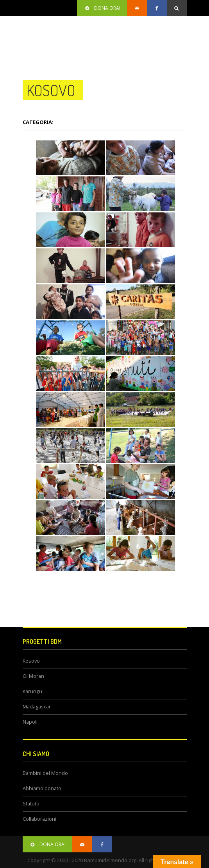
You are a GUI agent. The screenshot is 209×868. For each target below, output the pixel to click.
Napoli (30, 722)
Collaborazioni (39, 819)
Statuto (31, 804)
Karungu (32, 691)
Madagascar (37, 707)
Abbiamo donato (42, 788)
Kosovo (31, 661)
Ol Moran (33, 676)
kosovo (51, 90)
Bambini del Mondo (45, 773)
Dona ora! (102, 8)
